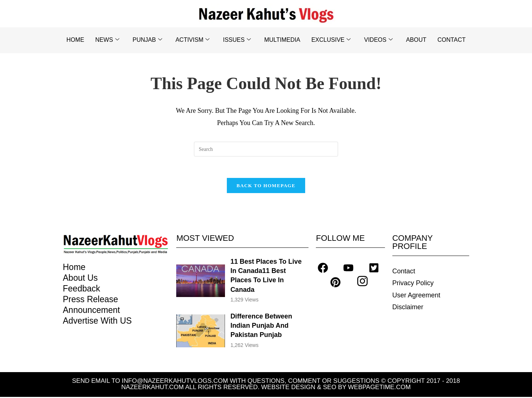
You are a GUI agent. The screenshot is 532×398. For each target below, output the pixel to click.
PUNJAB (147, 40)
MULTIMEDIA (282, 40)
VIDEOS (378, 40)
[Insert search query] (266, 149)
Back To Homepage (266, 187)
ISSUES (237, 40)
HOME (75, 40)
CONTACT (451, 40)
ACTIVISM (193, 40)
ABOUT (416, 40)
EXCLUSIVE (331, 40)
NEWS (107, 40)
